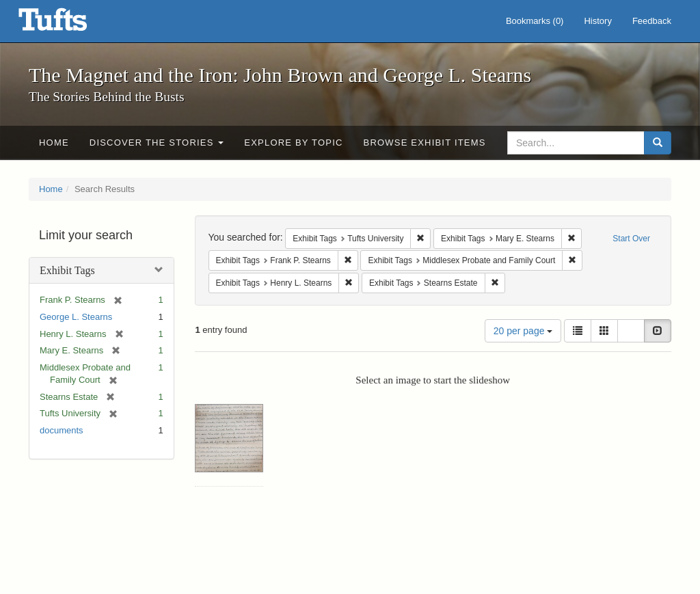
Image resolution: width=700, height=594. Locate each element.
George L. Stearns (76, 317)
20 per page (523, 331)
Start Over (631, 239)
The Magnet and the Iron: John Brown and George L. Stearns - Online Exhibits (70, 24)
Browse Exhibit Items (425, 143)
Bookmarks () (535, 21)
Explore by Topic (293, 143)
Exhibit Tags (67, 270)
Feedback (652, 21)
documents (62, 430)
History (597, 21)
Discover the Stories (157, 143)
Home (54, 143)
